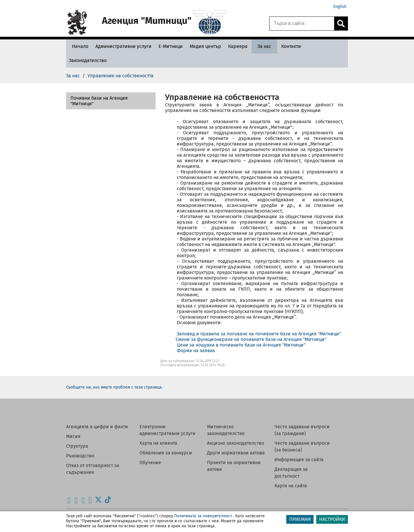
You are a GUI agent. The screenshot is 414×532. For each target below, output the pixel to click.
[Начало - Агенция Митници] (79, 46)
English (340, 7)
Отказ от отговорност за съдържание (93, 469)
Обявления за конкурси (166, 453)
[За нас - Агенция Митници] (264, 46)
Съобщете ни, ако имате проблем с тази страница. (114, 387)
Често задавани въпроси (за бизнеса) (302, 446)
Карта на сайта (291, 486)
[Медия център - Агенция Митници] (205, 46)
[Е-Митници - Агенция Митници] (171, 46)
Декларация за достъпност (291, 473)
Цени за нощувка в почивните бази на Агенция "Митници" (241, 345)
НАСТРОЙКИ (332, 519)
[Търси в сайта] (302, 24)
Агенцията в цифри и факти (97, 427)
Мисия (73, 436)
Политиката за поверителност (203, 516)
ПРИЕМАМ (300, 519)
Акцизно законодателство (235, 443)
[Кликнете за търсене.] (341, 24)
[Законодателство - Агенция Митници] (88, 60)
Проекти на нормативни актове (234, 466)
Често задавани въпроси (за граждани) (302, 430)
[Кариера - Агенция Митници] (238, 46)
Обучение (150, 462)
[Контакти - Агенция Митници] (291, 46)
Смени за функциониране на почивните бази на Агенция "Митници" (251, 339)
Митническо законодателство (226, 430)
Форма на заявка (196, 351)
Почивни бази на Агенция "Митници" (99, 101)
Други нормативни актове (236, 453)
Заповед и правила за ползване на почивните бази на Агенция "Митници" (259, 334)
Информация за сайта (299, 460)
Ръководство (80, 456)
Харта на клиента (158, 443)
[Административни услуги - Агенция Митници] (123, 46)
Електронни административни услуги (168, 430)
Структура (77, 446)
